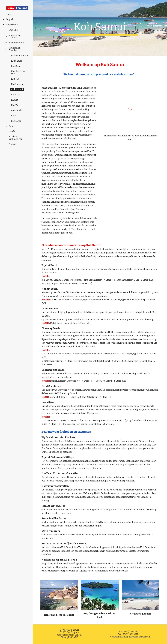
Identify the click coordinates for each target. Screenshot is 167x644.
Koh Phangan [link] (18, 84)
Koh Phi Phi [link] (17, 110)
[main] (100, 28)
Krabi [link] (14, 116)
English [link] (10, 19)
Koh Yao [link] (15, 105)
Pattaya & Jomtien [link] (20, 56)
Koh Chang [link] (17, 66)
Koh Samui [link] (17, 89)
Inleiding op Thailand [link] (15, 36)
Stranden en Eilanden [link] (15, 49)
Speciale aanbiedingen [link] (16, 138)
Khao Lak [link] (16, 95)
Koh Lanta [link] (16, 121)
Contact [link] (12, 144)
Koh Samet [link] (16, 61)
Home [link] (9, 14)
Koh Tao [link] (15, 79)
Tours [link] (11, 126)
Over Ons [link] (13, 30)
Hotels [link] (12, 131)
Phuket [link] (15, 100)
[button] (164, 4)
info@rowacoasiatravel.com (137, 637)
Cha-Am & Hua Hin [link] (18, 72)
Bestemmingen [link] (16, 43)
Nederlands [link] (12, 25)
